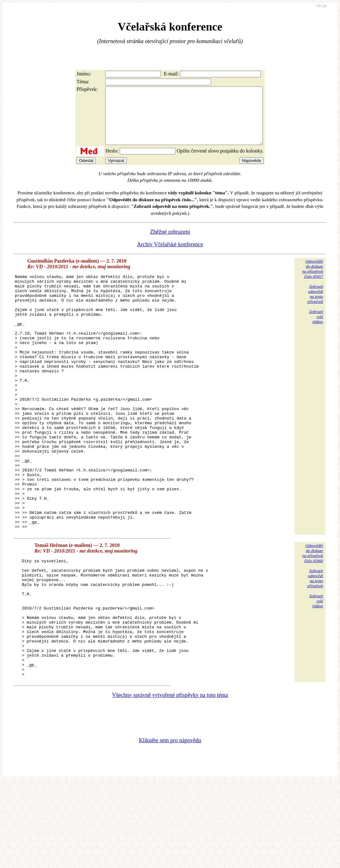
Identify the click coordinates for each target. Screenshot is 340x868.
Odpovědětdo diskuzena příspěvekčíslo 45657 (313, 280)
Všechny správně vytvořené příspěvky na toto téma (170, 781)
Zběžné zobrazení (170, 243)
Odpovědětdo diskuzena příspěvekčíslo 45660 (313, 615)
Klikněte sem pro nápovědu (170, 826)
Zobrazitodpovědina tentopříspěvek (315, 305)
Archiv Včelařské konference (170, 256)
